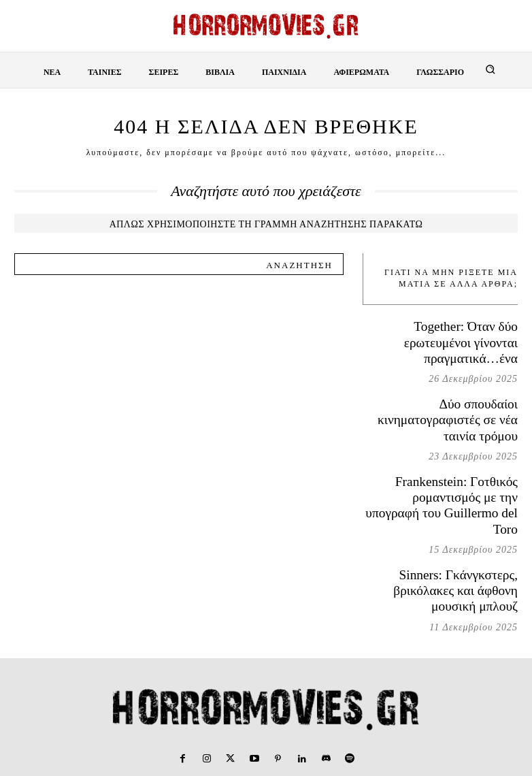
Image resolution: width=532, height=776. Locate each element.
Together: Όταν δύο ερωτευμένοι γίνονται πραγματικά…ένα (446, 332)
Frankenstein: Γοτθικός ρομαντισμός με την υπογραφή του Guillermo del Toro (442, 452)
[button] (490, 69)
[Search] (299, 264)
